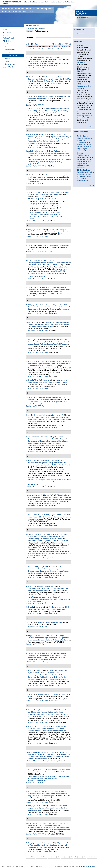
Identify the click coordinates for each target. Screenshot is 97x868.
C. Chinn (55, 465)
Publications (8, 38)
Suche (31, 37)
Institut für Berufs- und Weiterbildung (63, 2)
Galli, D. (41, 113)
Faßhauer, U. (41, 541)
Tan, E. (61, 465)
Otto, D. (28, 77)
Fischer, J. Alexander (33, 752)
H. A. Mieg (33, 111)
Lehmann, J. (32, 113)
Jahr (36, 44)
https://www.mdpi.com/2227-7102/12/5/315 (42, 199)
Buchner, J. (39, 192)
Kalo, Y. (32, 467)
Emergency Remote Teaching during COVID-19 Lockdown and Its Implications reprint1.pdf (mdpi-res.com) (46, 217)
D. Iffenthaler (32, 366)
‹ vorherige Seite (41, 857)
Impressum (6, 866)
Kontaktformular (10, 64)
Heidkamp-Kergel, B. (63, 81)
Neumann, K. (49, 439)
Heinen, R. (29, 415)
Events (6, 44)
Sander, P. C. (39, 534)
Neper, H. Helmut (52, 541)
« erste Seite (30, 857)
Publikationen (12, 55)
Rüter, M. (37, 380)
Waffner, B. (48, 567)
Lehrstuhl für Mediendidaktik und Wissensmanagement (27, 10)
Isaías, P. (40, 366)
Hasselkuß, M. (31, 135)
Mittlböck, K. (44, 677)
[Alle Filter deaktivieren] (62, 46)
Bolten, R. (62, 714)
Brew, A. (48, 111)
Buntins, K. (38, 305)
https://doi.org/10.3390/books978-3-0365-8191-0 (46, 212)
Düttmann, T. (59, 415)
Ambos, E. (41, 111)
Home (5, 29)
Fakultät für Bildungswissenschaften (37, 2)
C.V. (9, 53)
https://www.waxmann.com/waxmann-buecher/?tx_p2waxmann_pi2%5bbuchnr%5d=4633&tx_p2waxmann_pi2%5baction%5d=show (49, 599)
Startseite (28, 28)
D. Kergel (33, 81)
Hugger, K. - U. (33, 697)
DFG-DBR (81, 71)
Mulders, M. (30, 261)
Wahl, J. (41, 716)
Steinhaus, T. (53, 823)
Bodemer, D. (46, 461)
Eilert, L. (45, 823)
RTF (66, 44)
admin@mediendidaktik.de (86, 866)
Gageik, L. (60, 135)
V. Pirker (47, 265)
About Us (7, 32)
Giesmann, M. (37, 823)
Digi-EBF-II (81, 63)
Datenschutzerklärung (24, 866)
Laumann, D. (63, 752)
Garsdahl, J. (41, 81)
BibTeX (62, 44)
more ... (92, 127)
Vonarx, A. (38, 362)
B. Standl (53, 591)
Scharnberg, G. (63, 823)
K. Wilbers (63, 657)
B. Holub (62, 675)
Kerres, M (29, 57)
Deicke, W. (55, 111)
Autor (28, 44)
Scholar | (29, 68)
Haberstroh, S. (65, 111)
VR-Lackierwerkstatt (84, 114)
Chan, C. (67, 465)
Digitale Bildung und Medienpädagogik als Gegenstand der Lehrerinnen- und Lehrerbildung (84, 164)
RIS (70, 44)
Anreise (7, 58)
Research (7, 35)
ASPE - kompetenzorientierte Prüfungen (84, 86)
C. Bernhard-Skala (52, 714)
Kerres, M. (37, 77)
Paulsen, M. (50, 81)
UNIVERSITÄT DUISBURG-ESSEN (12, 3)
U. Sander (55, 695)
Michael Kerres (40, 28)
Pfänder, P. (46, 362)
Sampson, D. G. (51, 366)
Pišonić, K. (56, 265)
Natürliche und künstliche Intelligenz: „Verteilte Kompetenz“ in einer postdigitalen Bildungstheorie (86, 176)
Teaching (7, 41)
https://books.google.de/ (38, 276)
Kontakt (40, 866)
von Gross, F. (64, 695)
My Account (8, 67)
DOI (27, 88)
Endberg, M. (51, 135)
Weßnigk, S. (53, 437)
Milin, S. (28, 823)
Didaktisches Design (84, 170)
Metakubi (80, 46)
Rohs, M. (33, 716)
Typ (33, 44)
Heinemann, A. (41, 135)
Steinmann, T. (45, 752)
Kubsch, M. (54, 752)
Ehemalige (8, 61)
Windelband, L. (65, 541)
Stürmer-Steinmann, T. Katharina (37, 437)
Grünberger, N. (42, 679)
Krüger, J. (37, 461)
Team (33, 28)
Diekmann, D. (49, 415)
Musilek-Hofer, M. (55, 677)
